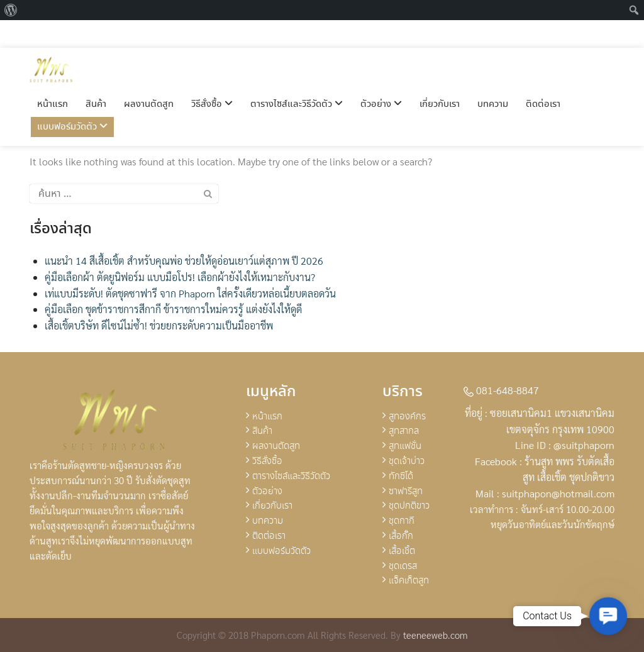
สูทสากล (404, 431)
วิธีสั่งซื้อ (212, 77)
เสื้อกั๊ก (401, 536)
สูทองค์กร (407, 417)
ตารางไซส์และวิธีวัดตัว (297, 77)
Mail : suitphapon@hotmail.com (545, 493)
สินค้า (96, 77)
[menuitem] (11, 10)
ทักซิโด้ (401, 477)
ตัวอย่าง (381, 77)
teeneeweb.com (436, 635)
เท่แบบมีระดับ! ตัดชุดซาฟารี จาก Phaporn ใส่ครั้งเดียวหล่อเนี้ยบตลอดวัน (190, 293)
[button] (608, 616)
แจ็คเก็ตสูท (409, 581)
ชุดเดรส (403, 566)
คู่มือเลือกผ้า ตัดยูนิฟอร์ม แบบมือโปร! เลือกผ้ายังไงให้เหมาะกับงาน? (180, 277)
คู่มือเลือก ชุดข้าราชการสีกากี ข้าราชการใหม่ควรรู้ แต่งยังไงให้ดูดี (173, 309)
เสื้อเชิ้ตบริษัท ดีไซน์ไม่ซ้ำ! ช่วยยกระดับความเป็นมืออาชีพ (159, 325)
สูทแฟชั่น (405, 446)
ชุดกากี (402, 521)
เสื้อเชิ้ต (402, 551)
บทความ (493, 77)
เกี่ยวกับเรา (440, 77)
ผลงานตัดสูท (149, 77)
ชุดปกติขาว (409, 506)
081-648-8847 (501, 390)
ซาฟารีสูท (406, 492)
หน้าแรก (53, 77)
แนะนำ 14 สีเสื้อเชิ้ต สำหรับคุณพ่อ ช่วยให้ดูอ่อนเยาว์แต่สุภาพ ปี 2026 (184, 261)
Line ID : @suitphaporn (565, 445)
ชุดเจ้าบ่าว (407, 461)
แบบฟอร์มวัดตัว (72, 99)
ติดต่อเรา (543, 77)
